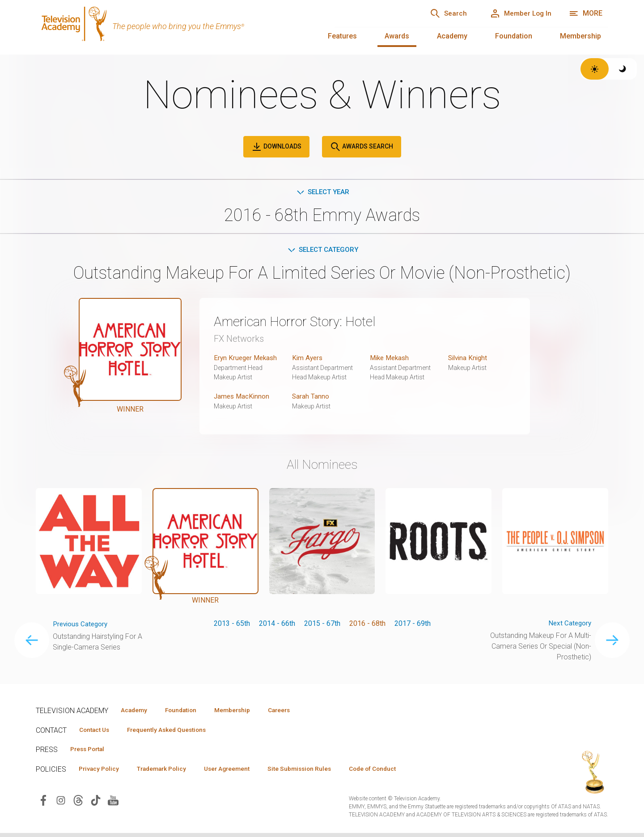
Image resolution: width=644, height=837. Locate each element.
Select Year (322, 192)
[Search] (439, 13)
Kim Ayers (308, 359)
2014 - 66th (277, 625)
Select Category (322, 251)
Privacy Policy (101, 772)
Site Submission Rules (318, 772)
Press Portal (90, 752)
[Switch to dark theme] (623, 69)
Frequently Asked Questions (174, 732)
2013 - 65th (232, 625)
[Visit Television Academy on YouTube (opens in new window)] (113, 804)
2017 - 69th (413, 625)
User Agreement (240, 772)
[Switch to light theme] (595, 69)
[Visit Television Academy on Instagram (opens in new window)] (61, 804)
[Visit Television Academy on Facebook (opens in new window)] (43, 804)
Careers (296, 712)
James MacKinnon (243, 398)
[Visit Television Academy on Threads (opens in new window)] (78, 804)
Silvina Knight (469, 359)
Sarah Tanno (311, 398)
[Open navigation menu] (586, 13)
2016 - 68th (367, 625)
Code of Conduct (397, 772)
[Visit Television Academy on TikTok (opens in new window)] (96, 804)
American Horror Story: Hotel (301, 323)
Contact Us (97, 732)
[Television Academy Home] (176, 27)
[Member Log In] (517, 13)
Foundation (514, 36)
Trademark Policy (169, 772)
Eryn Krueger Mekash (247, 359)
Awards (397, 36)
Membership (580, 36)
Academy (452, 36)
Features (342, 36)
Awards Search (362, 147)
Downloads (276, 147)
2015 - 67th (322, 625)
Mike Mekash (391, 359)
